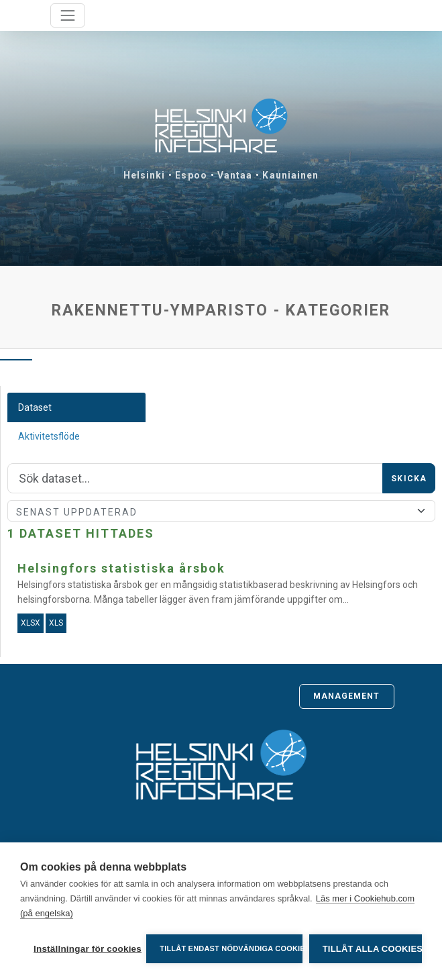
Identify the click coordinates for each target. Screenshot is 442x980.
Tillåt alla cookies (372, 949)
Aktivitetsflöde (49, 436)
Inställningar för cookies (87, 949)
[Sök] (195, 479)
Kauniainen (290, 175)
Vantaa (235, 175)
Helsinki (145, 175)
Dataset (35, 407)
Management (347, 696)
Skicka (409, 479)
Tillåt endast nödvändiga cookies (231, 948)
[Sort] (221, 511)
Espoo (191, 175)
